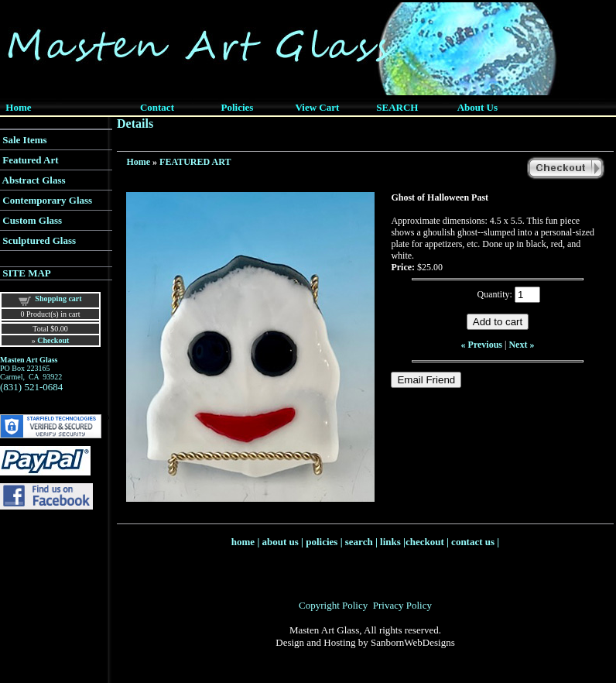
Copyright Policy (333, 605)
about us (281, 542)
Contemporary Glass (47, 200)
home (243, 542)
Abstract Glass (34, 180)
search (359, 542)
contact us (473, 542)
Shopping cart (58, 299)
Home (138, 162)
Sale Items (24, 140)
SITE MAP (26, 273)
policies (322, 542)
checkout (425, 542)
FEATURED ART (195, 162)
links (390, 542)
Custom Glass (32, 220)
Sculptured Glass (39, 240)
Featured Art (30, 160)
